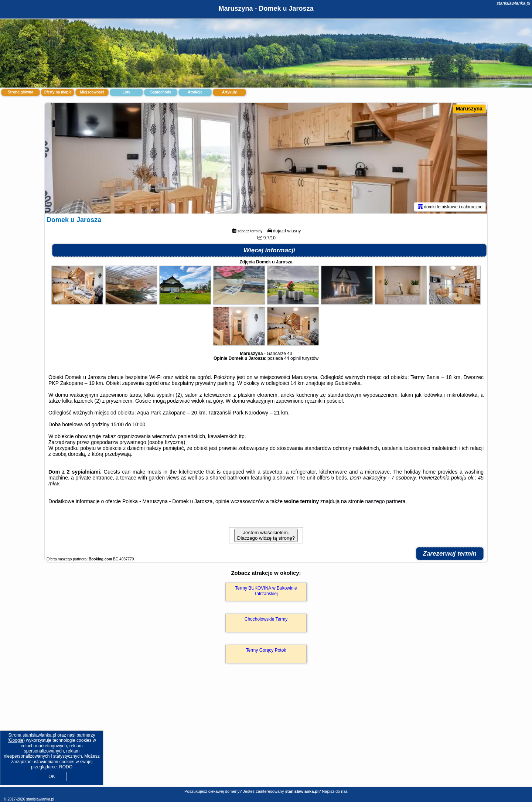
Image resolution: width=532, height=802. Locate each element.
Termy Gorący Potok (266, 650)
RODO (66, 767)
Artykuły (229, 92)
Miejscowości (92, 92)
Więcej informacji (269, 250)
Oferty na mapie (58, 92)
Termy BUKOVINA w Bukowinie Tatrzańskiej (266, 591)
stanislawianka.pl (513, 3)
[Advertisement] (266, 733)
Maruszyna (469, 109)
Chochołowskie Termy (266, 619)
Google (16, 740)
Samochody (161, 92)
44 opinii (292, 358)
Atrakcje (195, 92)
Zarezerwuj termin (450, 554)
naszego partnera (386, 501)
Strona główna (21, 92)
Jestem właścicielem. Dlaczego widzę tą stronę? (266, 535)
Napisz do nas (335, 791)
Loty (126, 92)
